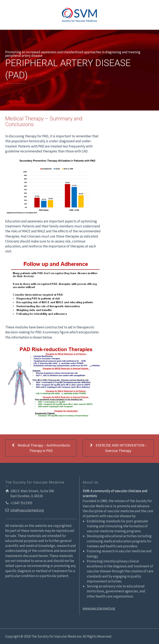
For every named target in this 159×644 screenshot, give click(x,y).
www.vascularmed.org (99, 608)
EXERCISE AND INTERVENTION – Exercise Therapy (118, 448)
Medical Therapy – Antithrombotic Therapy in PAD (41, 448)
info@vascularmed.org (27, 510)
